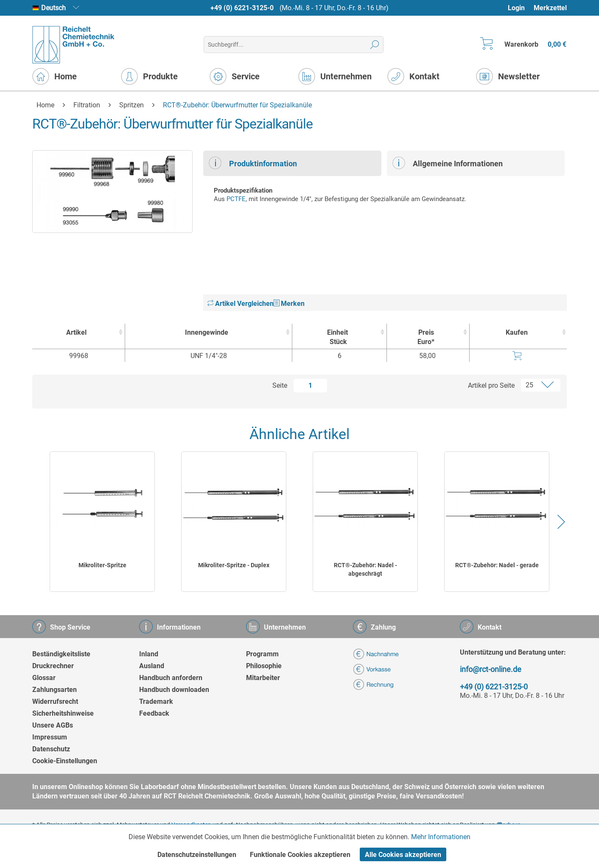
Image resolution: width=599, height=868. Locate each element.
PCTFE (236, 199)
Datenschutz (51, 749)
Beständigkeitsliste (61, 654)
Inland (149, 654)
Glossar (44, 678)
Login (516, 8)
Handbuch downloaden (174, 690)
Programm (262, 654)
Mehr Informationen (441, 837)
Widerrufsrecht (55, 701)
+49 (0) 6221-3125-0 (242, 8)
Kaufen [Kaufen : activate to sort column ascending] (517, 332)
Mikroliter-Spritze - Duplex (234, 565)
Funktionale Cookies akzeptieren (300, 855)
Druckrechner (53, 666)
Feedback (154, 713)
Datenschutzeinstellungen (197, 855)
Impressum (50, 737)
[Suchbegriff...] (293, 45)
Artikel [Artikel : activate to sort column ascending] (76, 332)
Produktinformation (253, 163)
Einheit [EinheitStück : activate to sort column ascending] (337, 337)
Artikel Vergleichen (241, 304)
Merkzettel (550, 8)
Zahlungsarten (55, 690)
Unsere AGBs (53, 725)
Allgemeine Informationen (448, 163)
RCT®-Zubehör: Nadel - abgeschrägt (365, 569)
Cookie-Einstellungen (65, 761)
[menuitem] (520, 8)
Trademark (156, 701)
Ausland (152, 666)
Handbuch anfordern (171, 678)
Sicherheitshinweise (63, 713)
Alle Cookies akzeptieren (403, 855)
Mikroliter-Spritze (102, 565)
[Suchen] (375, 45)
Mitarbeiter (263, 678)
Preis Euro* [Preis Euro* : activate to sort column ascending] (426, 337)
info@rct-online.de (491, 669)
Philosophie (264, 666)
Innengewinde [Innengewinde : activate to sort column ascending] (207, 332)
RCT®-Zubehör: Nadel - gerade (497, 565)
